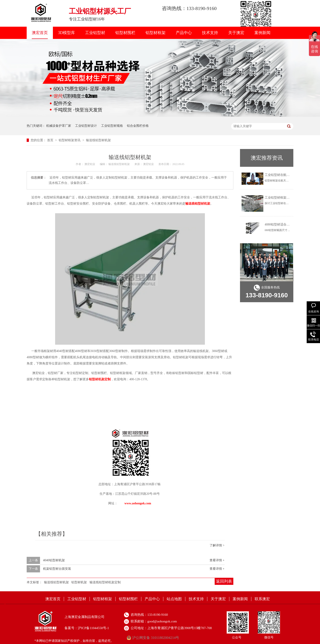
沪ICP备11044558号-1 (93, 628)
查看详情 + (217, 560)
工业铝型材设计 (86, 126)
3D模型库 (66, 33)
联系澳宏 (262, 599)
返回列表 (224, 581)
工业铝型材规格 (112, 126)
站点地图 (174, 599)
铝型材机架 (79, 582)
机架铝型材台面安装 (57, 569)
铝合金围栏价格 (138, 126)
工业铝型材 (95, 33)
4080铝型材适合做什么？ (282, 224)
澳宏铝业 (90, 164)
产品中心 (184, 33)
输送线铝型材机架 (98, 140)
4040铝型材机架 (54, 560)
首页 (51, 140)
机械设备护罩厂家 (59, 126)
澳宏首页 (40, 33)
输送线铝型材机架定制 (105, 582)
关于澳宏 (236, 33)
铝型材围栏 (125, 33)
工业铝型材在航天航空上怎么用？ (288, 175)
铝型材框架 (156, 33)
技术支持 (210, 33)
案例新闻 (262, 33)
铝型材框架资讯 (70, 140)
